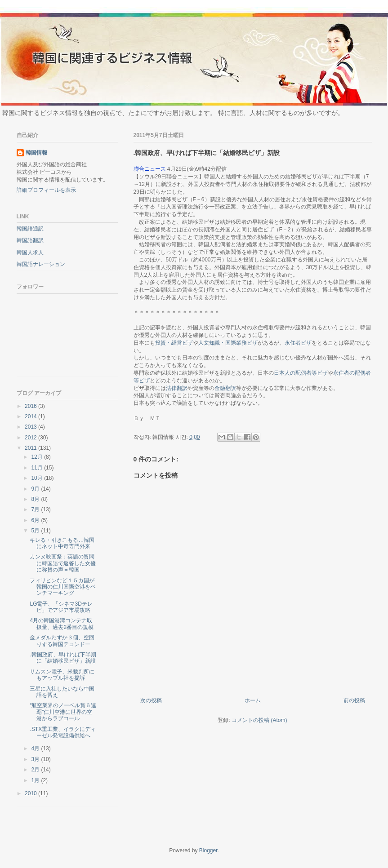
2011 (31, 448)
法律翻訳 (177, 388)
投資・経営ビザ (174, 343)
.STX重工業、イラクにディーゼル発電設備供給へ (63, 732)
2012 (31, 438)
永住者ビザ (298, 343)
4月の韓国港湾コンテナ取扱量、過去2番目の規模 (62, 624)
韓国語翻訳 (30, 240)
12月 (38, 457)
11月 (38, 468)
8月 (36, 499)
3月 (36, 759)
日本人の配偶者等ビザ (301, 373)
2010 (31, 793)
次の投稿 (151, 700)
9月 (36, 489)
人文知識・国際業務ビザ (228, 343)
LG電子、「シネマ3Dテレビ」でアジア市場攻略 (61, 607)
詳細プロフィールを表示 (46, 190)
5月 (36, 531)
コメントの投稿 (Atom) (259, 720)
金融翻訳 (225, 388)
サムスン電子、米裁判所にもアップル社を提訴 (62, 675)
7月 (36, 509)
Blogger (208, 850)
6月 (36, 520)
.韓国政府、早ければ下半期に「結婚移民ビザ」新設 (63, 658)
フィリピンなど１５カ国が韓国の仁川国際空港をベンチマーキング (63, 587)
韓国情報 (36, 153)
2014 (31, 416)
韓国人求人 (30, 252)
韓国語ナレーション (41, 264)
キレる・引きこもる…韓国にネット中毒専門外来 (62, 543)
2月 (36, 770)
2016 (31, 406)
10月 (38, 478)
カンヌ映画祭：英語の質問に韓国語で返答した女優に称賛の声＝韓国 (63, 563)
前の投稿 (354, 700)
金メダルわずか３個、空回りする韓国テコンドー (62, 641)
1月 (36, 780)
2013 (31, 427)
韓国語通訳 (30, 229)
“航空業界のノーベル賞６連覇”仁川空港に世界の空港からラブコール (63, 712)
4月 (36, 748)
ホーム (253, 700)
